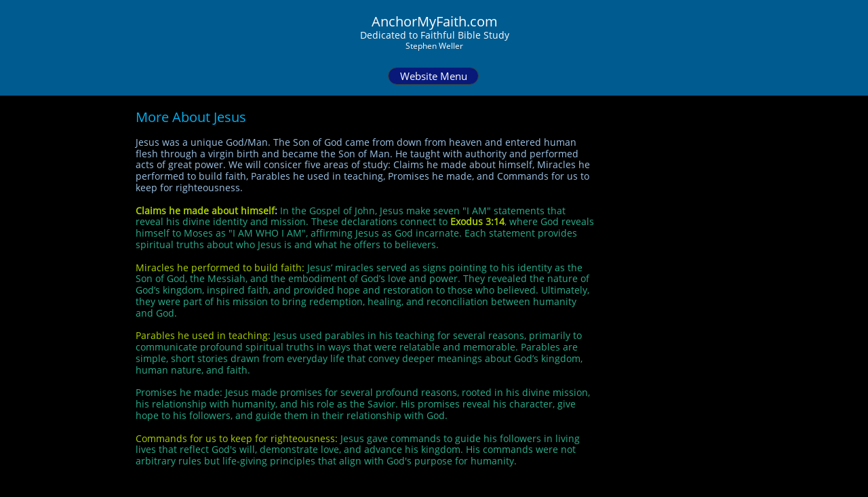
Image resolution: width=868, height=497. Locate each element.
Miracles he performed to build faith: (220, 267)
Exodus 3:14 (477, 221)
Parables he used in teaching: (203, 335)
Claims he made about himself (205, 211)
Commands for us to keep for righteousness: (237, 438)
